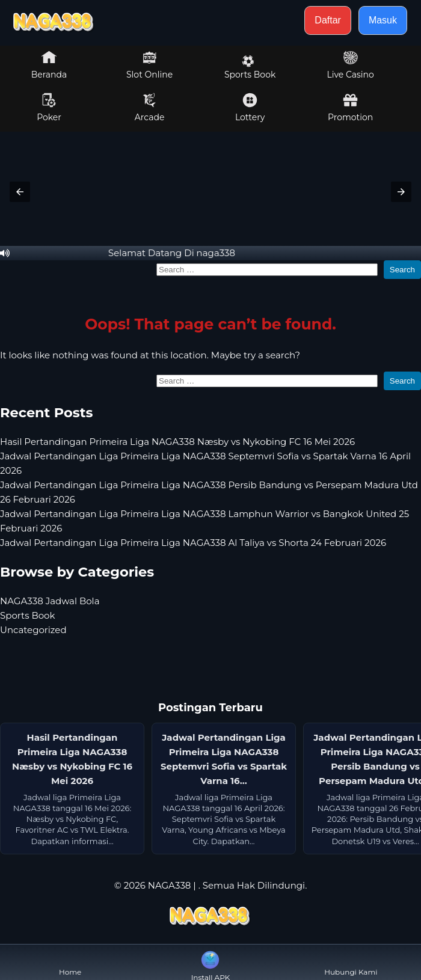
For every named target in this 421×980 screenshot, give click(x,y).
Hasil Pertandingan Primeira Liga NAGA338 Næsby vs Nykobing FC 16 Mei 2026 (177, 442)
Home (70, 962)
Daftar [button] (328, 20)
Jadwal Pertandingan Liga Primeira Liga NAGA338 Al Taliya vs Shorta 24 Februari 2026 (193, 543)
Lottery (250, 108)
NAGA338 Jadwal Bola (50, 601)
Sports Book (250, 67)
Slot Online (149, 65)
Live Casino (350, 65)
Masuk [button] (383, 20)
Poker (49, 108)
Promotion (350, 108)
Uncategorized (33, 630)
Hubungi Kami (351, 962)
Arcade (150, 108)
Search (402, 270)
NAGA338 (170, 885)
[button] (20, 192)
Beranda (49, 65)
